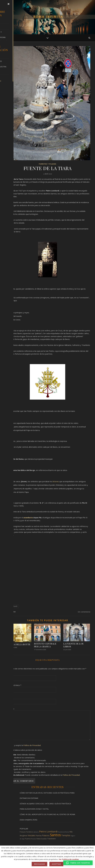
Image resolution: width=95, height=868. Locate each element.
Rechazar (39, 864)
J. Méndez (12, 612)
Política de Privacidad (32, 745)
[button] (78, 863)
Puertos (28, 839)
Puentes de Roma (63, 832)
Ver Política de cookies (69, 859)
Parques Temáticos (26, 832)
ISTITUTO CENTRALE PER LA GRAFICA (45, 645)
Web (7, 697)
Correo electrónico (13, 685)
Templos (66, 835)
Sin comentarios (84, 612)
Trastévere (51, 839)
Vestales (31, 835)
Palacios (46, 835)
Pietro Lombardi (12, 606)
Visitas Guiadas (42, 839)
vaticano (36, 832)
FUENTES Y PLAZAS (48, 164)
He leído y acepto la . (23, 745)
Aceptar (56, 864)
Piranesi (33, 839)
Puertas (39, 836)
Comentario (9, 709)
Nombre (9, 673)
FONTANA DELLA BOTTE (18, 644)
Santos (55, 835)
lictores (56, 481)
